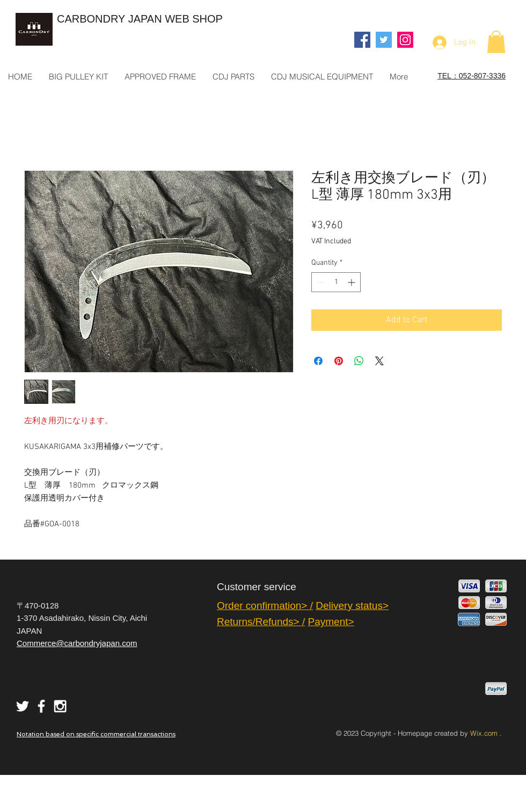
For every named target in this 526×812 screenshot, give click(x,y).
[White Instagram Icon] (60, 706)
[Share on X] (379, 361)
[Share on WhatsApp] (359, 361)
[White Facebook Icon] (41, 706)
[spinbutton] (336, 282)
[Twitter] (384, 40)
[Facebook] (362, 40)
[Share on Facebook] (318, 361)
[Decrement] (320, 282)
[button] (496, 42)
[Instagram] (405, 40)
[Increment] (352, 282)
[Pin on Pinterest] (339, 361)
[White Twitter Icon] (23, 706)
